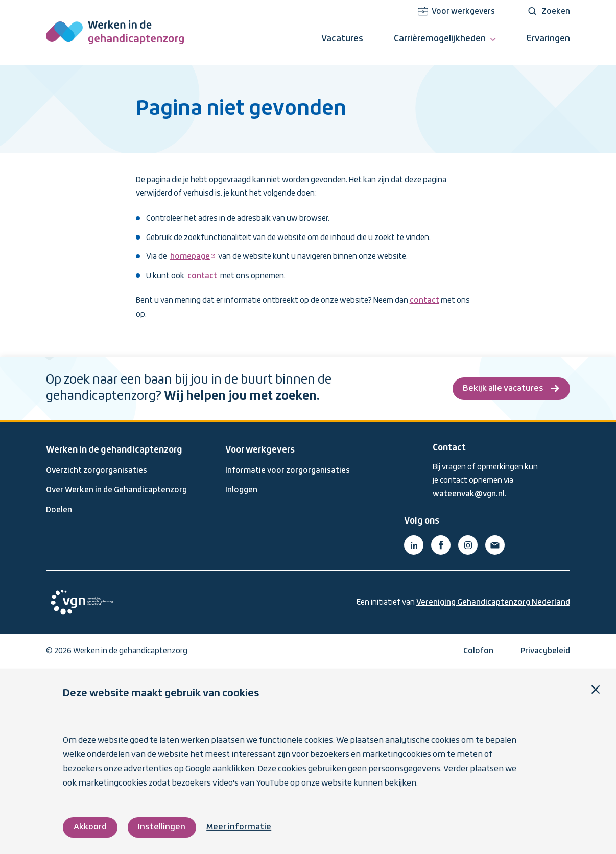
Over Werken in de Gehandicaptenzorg (116, 490)
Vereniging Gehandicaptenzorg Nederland (493, 603)
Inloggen (241, 490)
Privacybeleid (545, 651)
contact (203, 276)
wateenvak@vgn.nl (469, 494)
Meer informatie (239, 827)
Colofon (478, 651)
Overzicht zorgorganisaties (97, 471)
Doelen (59, 510)
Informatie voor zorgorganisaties (288, 471)
